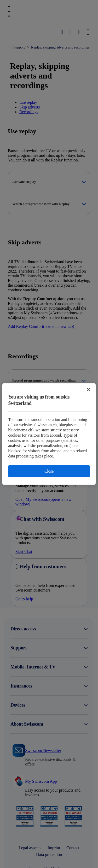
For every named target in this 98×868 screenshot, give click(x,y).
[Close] (88, 390)
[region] (49, 434)
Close (49, 471)
